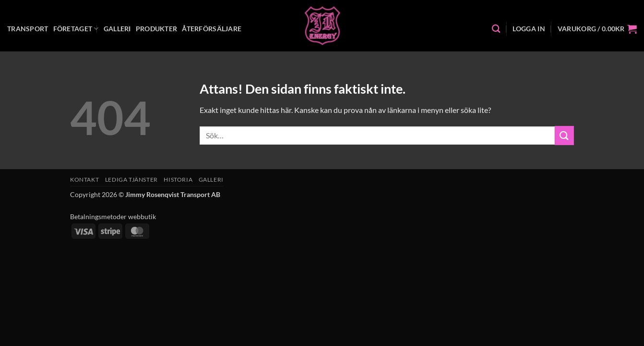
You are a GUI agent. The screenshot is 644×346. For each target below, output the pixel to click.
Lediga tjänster (131, 179)
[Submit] (564, 135)
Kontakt (84, 179)
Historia (178, 179)
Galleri (117, 29)
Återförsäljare (212, 29)
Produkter (157, 29)
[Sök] (496, 29)
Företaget (76, 29)
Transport (28, 29)
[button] (529, 29)
